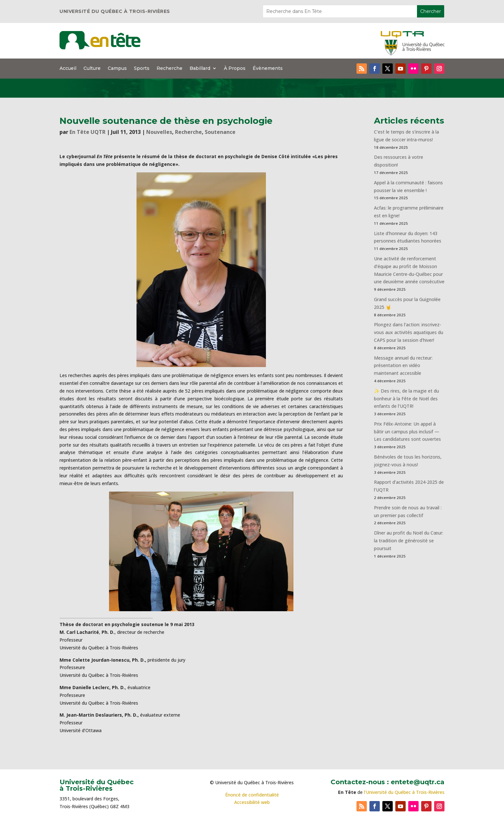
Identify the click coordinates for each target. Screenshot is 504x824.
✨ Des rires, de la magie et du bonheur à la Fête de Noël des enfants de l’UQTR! (406, 399)
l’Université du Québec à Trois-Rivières (404, 792)
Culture (92, 69)
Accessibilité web (252, 802)
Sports (142, 69)
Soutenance (220, 132)
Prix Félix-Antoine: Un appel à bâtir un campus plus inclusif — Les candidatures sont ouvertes (407, 432)
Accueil (68, 69)
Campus (117, 69)
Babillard (200, 69)
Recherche (170, 69)
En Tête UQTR (88, 132)
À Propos (235, 69)
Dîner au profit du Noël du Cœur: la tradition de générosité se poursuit (409, 541)
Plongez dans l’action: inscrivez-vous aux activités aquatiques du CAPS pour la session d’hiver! (409, 332)
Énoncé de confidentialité (252, 795)
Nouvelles (159, 132)
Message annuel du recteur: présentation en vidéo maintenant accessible (403, 366)
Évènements (268, 69)
